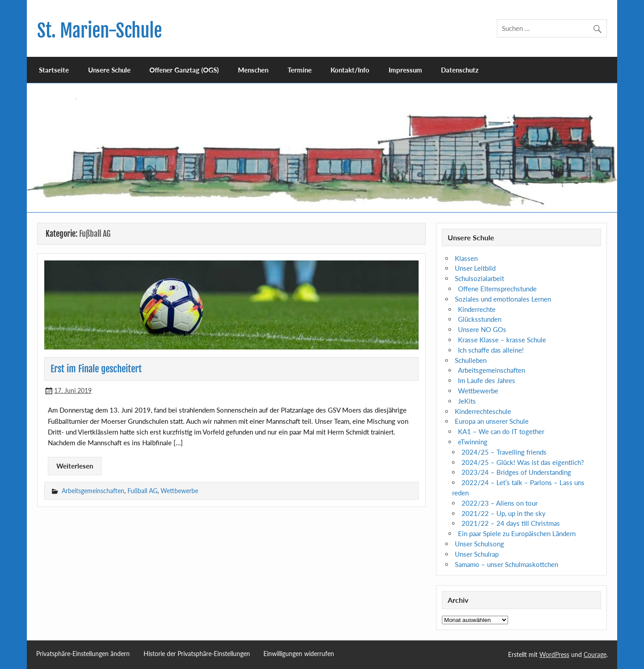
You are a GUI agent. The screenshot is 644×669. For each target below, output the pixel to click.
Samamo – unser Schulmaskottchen (506, 564)
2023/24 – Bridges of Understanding (516, 472)
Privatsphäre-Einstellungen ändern (83, 654)
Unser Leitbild (475, 268)
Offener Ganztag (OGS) (184, 70)
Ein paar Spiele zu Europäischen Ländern (517, 533)
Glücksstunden (480, 319)
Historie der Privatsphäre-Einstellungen (197, 654)
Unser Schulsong (479, 544)
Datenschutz (460, 70)
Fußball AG (142, 491)
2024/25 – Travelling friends (504, 452)
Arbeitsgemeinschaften (93, 491)
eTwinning (473, 442)
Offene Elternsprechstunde (497, 289)
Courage (595, 654)
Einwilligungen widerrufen (299, 654)
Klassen (466, 258)
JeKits (467, 401)
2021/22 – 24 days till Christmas (511, 523)
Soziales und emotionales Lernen (503, 299)
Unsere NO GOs (482, 329)
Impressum (405, 70)
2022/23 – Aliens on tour (500, 503)
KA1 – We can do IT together (501, 431)
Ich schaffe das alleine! (491, 350)
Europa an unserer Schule (492, 421)
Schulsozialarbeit (479, 278)
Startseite (54, 70)
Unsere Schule (109, 70)
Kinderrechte (477, 309)
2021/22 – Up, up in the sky (504, 513)
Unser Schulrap (477, 554)
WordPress (554, 654)
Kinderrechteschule (483, 411)
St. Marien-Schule (100, 31)
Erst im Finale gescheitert (96, 369)
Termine (300, 70)
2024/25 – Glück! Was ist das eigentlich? (523, 462)
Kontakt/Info (350, 70)
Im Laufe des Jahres (487, 380)
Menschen (253, 70)
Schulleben (471, 360)
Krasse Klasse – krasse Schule (502, 340)
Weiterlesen (75, 466)
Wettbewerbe (179, 491)
